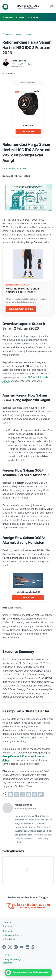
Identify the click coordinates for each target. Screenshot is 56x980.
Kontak (7, 931)
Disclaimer (9, 939)
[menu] (5, 7)
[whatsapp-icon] (33, 947)
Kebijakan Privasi (12, 935)
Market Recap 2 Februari (16, 738)
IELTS (6, 955)
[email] (41, 795)
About (7, 922)
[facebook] (10, 795)
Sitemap (8, 926)
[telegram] (29, 795)
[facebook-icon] (4, 947)
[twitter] (16, 795)
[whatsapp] (23, 795)
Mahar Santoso (28, 6)
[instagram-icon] (16, 947)
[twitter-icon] (10, 947)
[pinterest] (35, 795)
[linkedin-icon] (27, 947)
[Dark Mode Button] (52, 7)
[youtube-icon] (22, 947)
